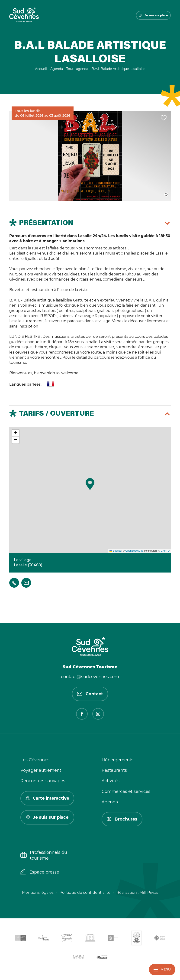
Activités (111, 781)
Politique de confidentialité (85, 892)
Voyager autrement (41, 770)
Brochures (122, 819)
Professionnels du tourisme (44, 855)
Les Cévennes (35, 760)
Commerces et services (126, 791)
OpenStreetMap (134, 551)
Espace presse (40, 872)
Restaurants (114, 770)
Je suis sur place (153, 15)
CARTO (165, 551)
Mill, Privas (149, 892)
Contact (90, 694)
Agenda (110, 802)
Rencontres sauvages (43, 781)
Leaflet (115, 551)
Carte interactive (47, 798)
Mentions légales (38, 892)
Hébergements (117, 760)
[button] (90, 484)
